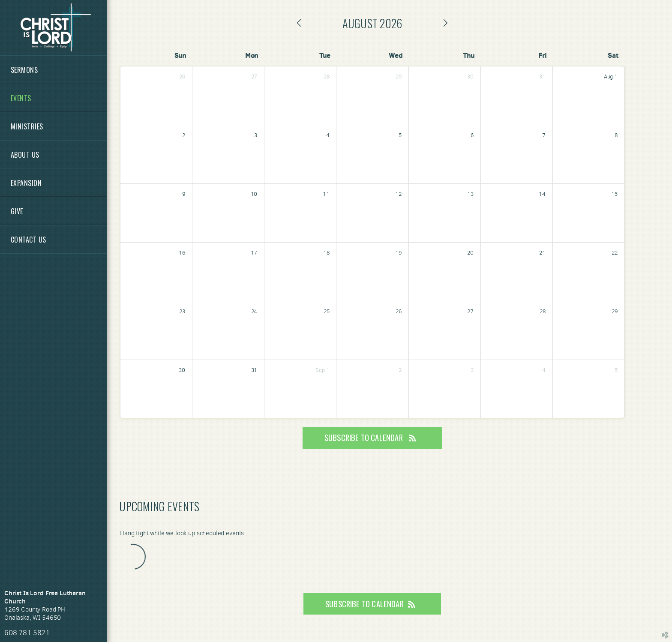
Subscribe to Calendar (372, 437)
